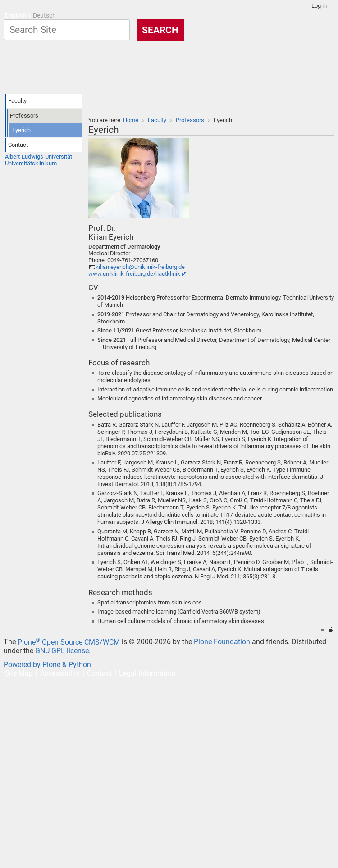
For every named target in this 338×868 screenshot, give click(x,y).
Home (131, 120)
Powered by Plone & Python (47, 665)
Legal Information (147, 673)
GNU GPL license (62, 651)
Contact (99, 673)
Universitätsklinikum (31, 163)
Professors (190, 120)
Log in (319, 6)
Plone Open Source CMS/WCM (69, 642)
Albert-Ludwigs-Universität (39, 157)
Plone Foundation (222, 642)
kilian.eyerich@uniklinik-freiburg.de (140, 267)
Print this (331, 630)
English (16, 16)
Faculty (157, 120)
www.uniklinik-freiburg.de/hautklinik (134, 274)
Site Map (19, 673)
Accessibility (60, 673)
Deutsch (44, 16)
